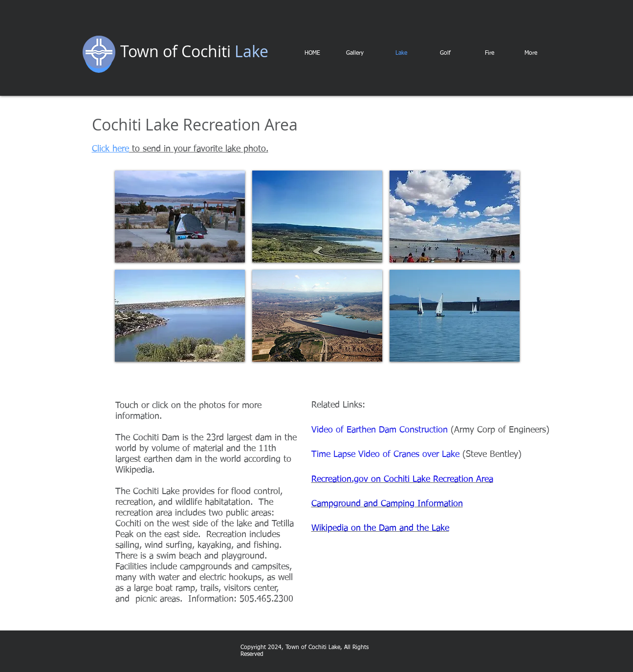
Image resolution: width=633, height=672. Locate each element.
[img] (180, 217)
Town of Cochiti (175, 51)
